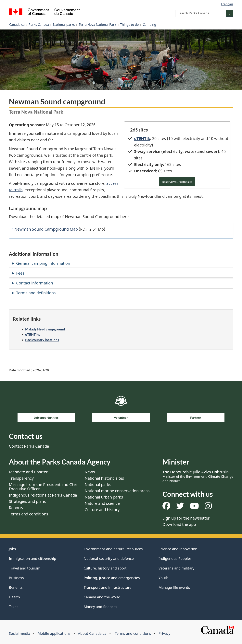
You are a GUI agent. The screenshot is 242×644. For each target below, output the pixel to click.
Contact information (35, 283)
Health (14, 597)
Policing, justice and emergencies (112, 578)
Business (16, 578)
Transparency (21, 478)
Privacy (164, 633)
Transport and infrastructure (108, 587)
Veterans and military (176, 568)
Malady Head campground (45, 329)
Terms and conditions (29, 514)
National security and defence (109, 558)
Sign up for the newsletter (186, 518)
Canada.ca (17, 25)
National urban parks (104, 497)
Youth (163, 578)
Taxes (14, 607)
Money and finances (100, 607)
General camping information (43, 263)
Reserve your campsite (177, 182)
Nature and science (102, 503)
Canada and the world (102, 597)
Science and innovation (178, 549)
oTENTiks (32, 334)
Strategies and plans (27, 501)
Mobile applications (54, 633)
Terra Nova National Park (97, 25)
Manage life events (174, 587)
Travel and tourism (25, 568)
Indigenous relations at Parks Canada (43, 495)
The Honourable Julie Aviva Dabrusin (198, 476)
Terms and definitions (36, 293)
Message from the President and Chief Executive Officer (44, 487)
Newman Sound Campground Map (46, 229)
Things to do (129, 25)
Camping (149, 25)
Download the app (179, 524)
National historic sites (104, 478)
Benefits (16, 587)
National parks (64, 25)
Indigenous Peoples (175, 558)
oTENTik (142, 138)
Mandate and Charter (28, 472)
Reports (16, 508)
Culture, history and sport (105, 568)
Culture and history (102, 510)
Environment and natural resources (113, 549)
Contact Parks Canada (29, 446)
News (90, 472)
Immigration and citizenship (32, 558)
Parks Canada (39, 25)
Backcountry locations (42, 340)
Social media (19, 633)
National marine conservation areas (117, 491)
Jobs (12, 549)
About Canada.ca (92, 633)
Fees (20, 273)
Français (227, 4)
